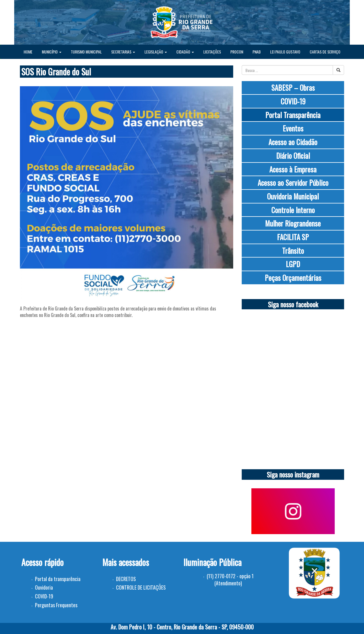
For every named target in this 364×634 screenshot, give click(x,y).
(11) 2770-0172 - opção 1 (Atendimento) (230, 580)
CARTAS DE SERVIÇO (325, 52)
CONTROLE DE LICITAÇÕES (141, 587)
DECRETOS (126, 579)
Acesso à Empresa (293, 169)
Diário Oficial (293, 156)
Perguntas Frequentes (56, 605)
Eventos (293, 128)
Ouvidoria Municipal (293, 196)
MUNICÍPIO (52, 52)
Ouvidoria (44, 587)
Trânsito (293, 251)
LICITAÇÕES (212, 52)
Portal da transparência (58, 579)
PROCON (237, 52)
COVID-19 (293, 101)
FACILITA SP (293, 237)
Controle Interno (293, 210)
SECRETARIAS (123, 52)
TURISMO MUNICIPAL (86, 52)
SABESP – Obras (293, 88)
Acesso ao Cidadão (293, 142)
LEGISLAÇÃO (156, 52)
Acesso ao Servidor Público (293, 183)
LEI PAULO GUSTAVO (285, 52)
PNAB (257, 52)
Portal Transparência (293, 115)
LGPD (293, 264)
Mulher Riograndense (293, 223)
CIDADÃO (185, 52)
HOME (28, 52)
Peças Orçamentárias (293, 278)
